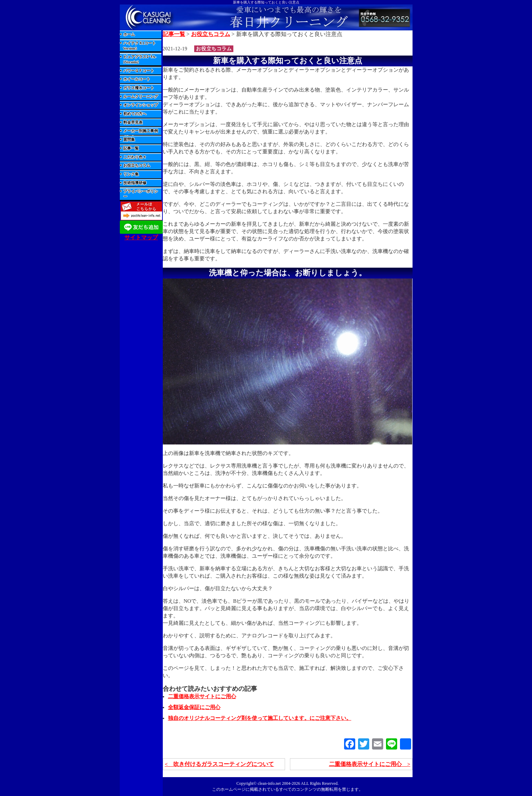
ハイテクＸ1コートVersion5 (140, 46)
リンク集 (131, 174)
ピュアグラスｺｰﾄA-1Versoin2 (140, 59)
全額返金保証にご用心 (194, 707)
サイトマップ (141, 237)
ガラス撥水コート (139, 88)
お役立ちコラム (137, 165)
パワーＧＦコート (139, 71)
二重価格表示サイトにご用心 (202, 696)
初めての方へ (135, 114)
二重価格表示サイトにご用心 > (369, 764)
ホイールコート (137, 79)
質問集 (129, 140)
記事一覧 (131, 148)
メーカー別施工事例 (141, 131)
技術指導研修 (135, 183)
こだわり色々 (135, 157)
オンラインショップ (141, 105)
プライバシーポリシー (141, 194)
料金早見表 (133, 122)
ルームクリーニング (141, 97)
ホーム (129, 34)
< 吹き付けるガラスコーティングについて (220, 764)
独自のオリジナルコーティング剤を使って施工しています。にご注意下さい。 (260, 718)
